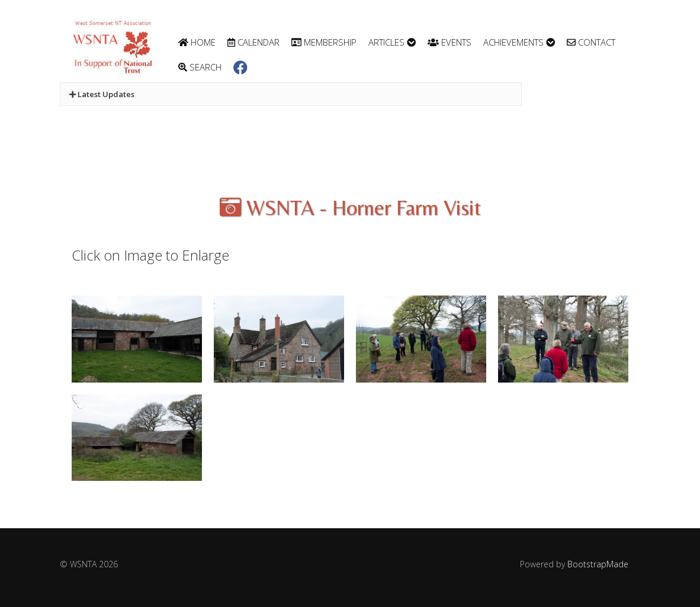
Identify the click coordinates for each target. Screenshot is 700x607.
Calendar (253, 42)
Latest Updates (102, 94)
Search (200, 67)
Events (449, 42)
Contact (591, 42)
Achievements (519, 42)
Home (197, 42)
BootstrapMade (598, 564)
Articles (392, 42)
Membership (324, 42)
